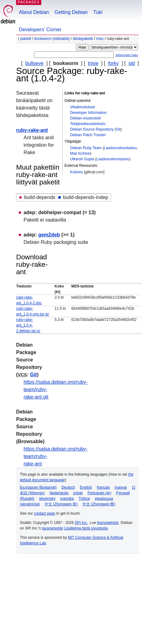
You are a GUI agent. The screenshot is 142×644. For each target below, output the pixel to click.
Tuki (98, 12)
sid (131, 63)
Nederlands (59, 493)
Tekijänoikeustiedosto (88, 124)
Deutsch (68, 487)
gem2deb (49, 235)
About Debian (34, 12)
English (86, 487)
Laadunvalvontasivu (120, 148)
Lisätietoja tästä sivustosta (86, 528)
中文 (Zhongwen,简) (61, 504)
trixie (93, 63)
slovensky (47, 499)
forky (113, 63)
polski (78, 493)
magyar (121, 487)
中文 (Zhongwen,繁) (99, 504)
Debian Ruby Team (86, 148)
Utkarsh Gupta (82, 159)
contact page (44, 513)
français (103, 487)
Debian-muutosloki (85, 118)
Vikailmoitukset (82, 107)
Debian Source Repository (92, 129)
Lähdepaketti (83, 39)
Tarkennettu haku (126, 55)
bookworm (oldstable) (52, 39)
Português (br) (99, 493)
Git (118, 129)
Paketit (26, 39)
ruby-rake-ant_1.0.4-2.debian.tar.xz (28, 325)
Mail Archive (80, 153)
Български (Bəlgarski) (38, 487)
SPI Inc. (81, 523)
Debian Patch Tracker (88, 135)
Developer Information (88, 113)
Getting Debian (71, 12)
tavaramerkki (53, 528)
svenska (67, 499)
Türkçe (84, 499)
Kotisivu (77, 172)
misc (100, 39)
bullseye (35, 63)
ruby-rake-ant (32, 130)
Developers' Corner (40, 30)
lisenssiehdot (108, 523)
